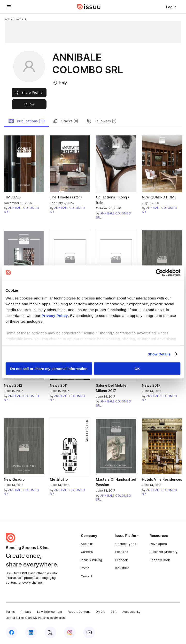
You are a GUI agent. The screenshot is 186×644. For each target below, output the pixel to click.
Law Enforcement (50, 612)
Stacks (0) (65, 121)
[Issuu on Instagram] (70, 632)
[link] (171, 7)
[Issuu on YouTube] (89, 632)
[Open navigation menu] (9, 7)
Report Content (79, 612)
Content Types (126, 544)
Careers (87, 552)
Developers (158, 544)
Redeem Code (160, 560)
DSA (113, 612)
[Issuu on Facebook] (12, 632)
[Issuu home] (89, 7)
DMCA (100, 612)
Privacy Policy (55, 315)
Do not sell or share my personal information (49, 369)
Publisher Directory (164, 552)
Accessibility (131, 612)
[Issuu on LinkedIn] (31, 632)
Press (85, 568)
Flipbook (122, 560)
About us (87, 544)
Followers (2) (101, 121)
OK (137, 369)
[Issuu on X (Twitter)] (50, 632)
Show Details (159, 354)
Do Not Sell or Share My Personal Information (35, 618)
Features (122, 552)
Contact (86, 576)
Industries (122, 568)
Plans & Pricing (91, 560)
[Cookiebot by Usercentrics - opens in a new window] (159, 273)
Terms (10, 612)
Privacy (26, 612)
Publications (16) (27, 121)
